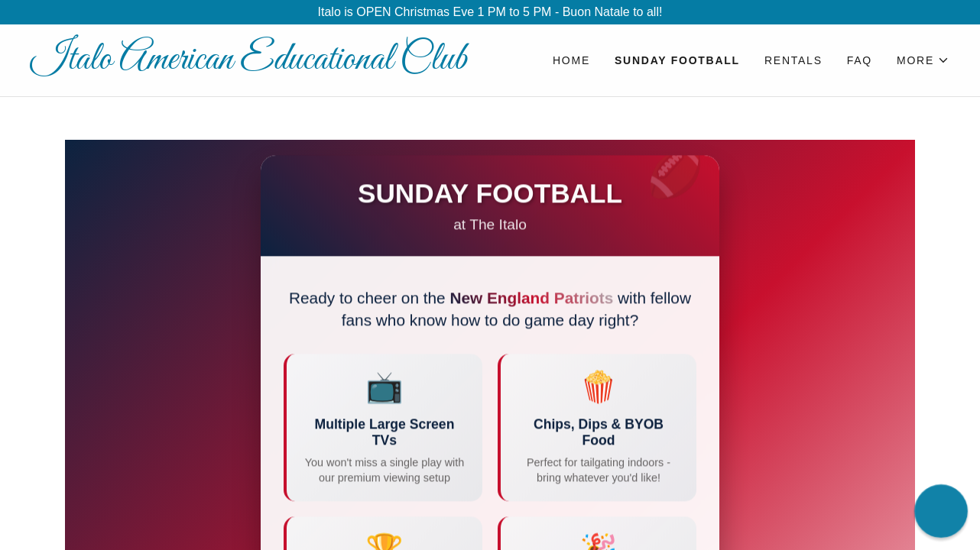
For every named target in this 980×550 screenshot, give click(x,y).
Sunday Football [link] (677, 60)
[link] (260, 65)
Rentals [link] (793, 60)
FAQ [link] (860, 60)
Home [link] (571, 60)
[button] (923, 60)
